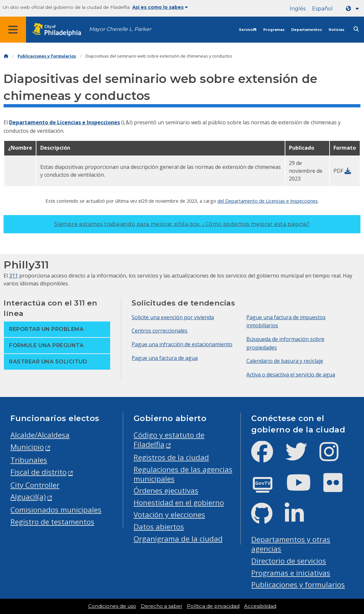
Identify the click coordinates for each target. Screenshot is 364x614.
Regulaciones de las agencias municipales (183, 474)
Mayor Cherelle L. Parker (120, 29)
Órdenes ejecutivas (166, 491)
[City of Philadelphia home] (60, 30)
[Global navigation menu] (13, 30)
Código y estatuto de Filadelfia (169, 440)
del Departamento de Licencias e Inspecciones (268, 201)
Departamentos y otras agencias (291, 544)
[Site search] (356, 29)
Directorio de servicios (289, 561)
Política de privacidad (213, 606)
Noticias (337, 30)
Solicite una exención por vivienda (173, 317)
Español (322, 9)
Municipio (27, 447)
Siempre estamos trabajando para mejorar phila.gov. (182, 224)
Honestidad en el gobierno (179, 503)
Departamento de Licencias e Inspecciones (65, 122)
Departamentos (307, 30)
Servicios (248, 30)
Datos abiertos (159, 527)
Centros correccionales (160, 331)
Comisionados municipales (56, 510)
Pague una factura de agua (165, 358)
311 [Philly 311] (13, 276)
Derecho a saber (162, 606)
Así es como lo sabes (160, 7)
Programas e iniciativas (291, 573)
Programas (274, 30)
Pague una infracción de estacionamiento (182, 344)
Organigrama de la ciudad (178, 539)
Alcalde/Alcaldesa (40, 435)
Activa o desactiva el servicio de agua (291, 375)
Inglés (298, 9)
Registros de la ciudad (171, 457)
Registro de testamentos (52, 522)
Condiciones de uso (112, 606)
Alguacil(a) (28, 497)
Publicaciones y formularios (47, 56)
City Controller (35, 485)
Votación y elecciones (169, 515)
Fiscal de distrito (39, 472)
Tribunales (29, 460)
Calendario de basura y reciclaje (285, 361)
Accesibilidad (260, 606)
